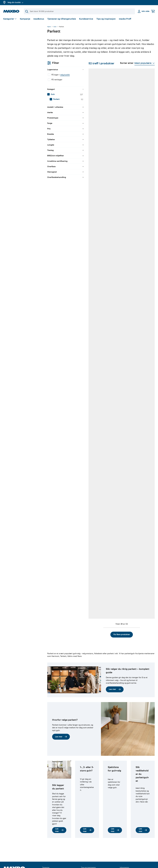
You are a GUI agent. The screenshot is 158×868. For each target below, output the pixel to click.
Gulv (55, 27)
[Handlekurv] (153, 11)
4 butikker (116, 208)
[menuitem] (23, 59)
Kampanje (25, 19)
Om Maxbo (8, 862)
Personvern (125, 864)
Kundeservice (86, 19)
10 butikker (90, 133)
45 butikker (64, 133)
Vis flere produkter (101, 618)
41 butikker (117, 283)
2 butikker (142, 358)
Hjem (49, 27)
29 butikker (143, 133)
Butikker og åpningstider (14, 866)
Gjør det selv (87, 855)
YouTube (85, 859)
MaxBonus (39, 19)
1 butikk (63, 433)
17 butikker (90, 208)
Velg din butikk (15, 2)
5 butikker (90, 511)
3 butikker (90, 433)
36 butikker (90, 358)
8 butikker (64, 208)
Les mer (115, 673)
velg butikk (21, 40)
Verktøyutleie (48, 859)
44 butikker (64, 358)
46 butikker (117, 358)
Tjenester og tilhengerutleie (62, 19)
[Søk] (79, 11)
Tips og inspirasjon (106, 19)
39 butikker (117, 133)
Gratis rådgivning (50, 864)
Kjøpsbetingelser (127, 859)
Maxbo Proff (125, 19)
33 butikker (90, 283)
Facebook (85, 864)
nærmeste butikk (116, 438)
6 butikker (64, 511)
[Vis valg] (10, 19)
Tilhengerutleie (49, 855)
